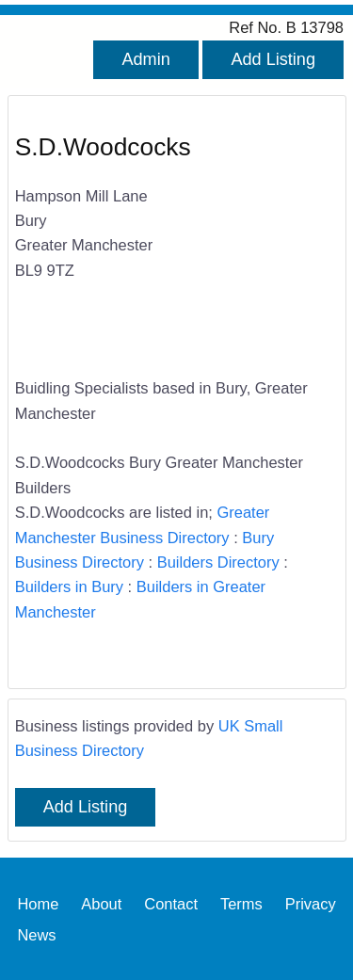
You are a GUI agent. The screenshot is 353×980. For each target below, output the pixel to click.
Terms (241, 903)
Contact (171, 903)
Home (38, 903)
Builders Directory (218, 562)
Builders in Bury (69, 586)
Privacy (311, 903)
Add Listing (273, 59)
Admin (145, 59)
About (101, 903)
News (36, 934)
